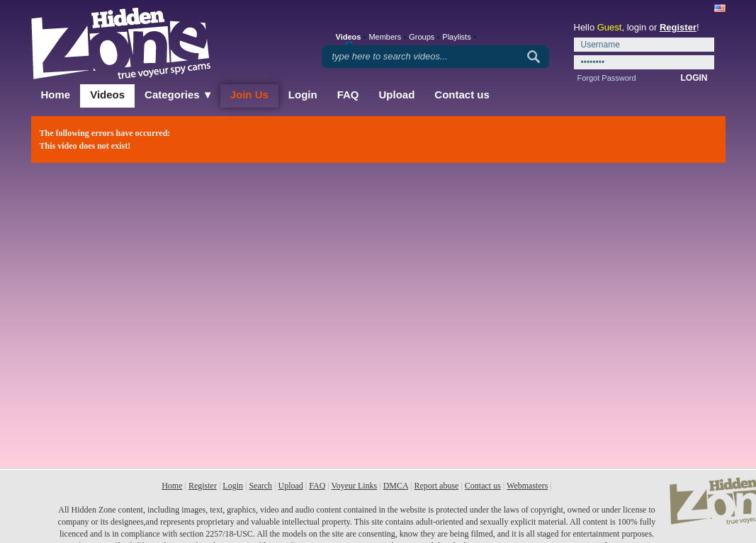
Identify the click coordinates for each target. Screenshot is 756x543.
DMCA (396, 486)
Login (303, 95)
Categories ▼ (179, 95)
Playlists (456, 37)
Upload (397, 95)
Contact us (462, 95)
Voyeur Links (355, 486)
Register (678, 27)
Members (385, 37)
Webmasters (527, 486)
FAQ (348, 95)
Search (260, 486)
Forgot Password (607, 78)
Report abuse (436, 486)
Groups (422, 37)
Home (56, 95)
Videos (107, 95)
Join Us (249, 95)
